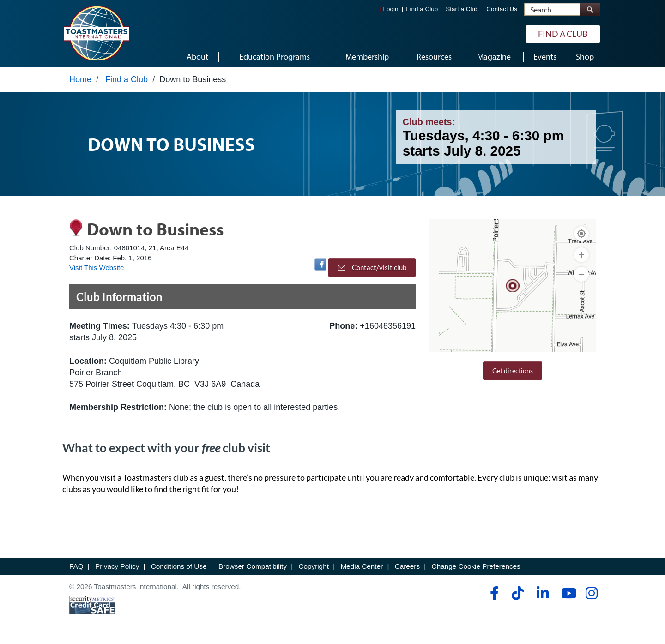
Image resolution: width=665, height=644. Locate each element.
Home (80, 82)
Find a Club (422, 9)
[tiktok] (517, 596)
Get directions (513, 373)
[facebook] (493, 596)
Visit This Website (97, 270)
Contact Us (502, 9)
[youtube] (567, 596)
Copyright (313, 569)
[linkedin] (542, 596)
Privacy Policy (117, 569)
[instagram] (591, 596)
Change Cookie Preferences (476, 569)
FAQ (76, 569)
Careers (407, 569)
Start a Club (462, 9)
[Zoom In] (581, 257)
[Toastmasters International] (96, 33)
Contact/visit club (372, 270)
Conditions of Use (179, 569)
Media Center (362, 569)
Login (391, 9)
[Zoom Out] (581, 277)
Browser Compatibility (253, 569)
